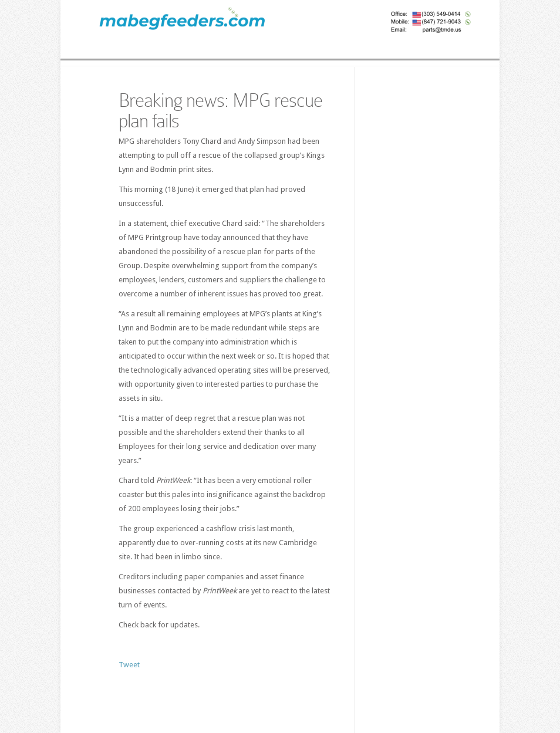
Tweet (129, 665)
